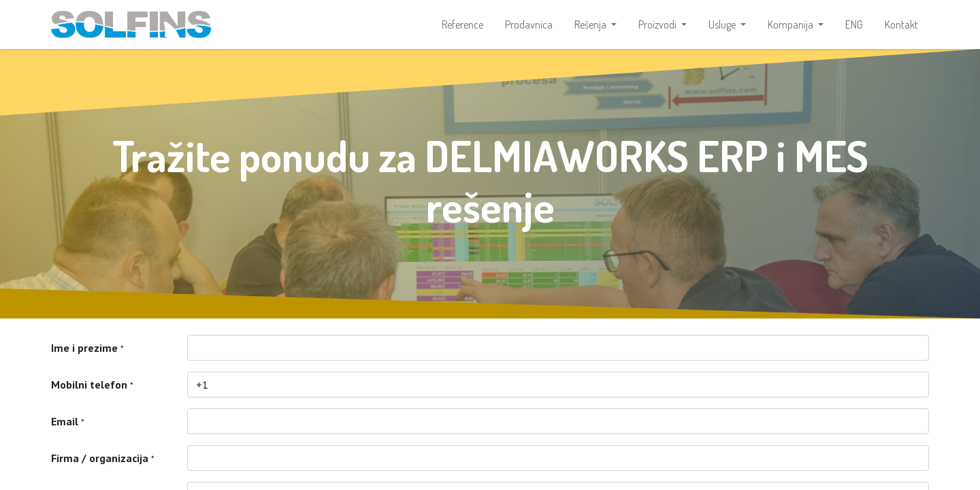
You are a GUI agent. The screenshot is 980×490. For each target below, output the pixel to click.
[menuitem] (462, 24)
